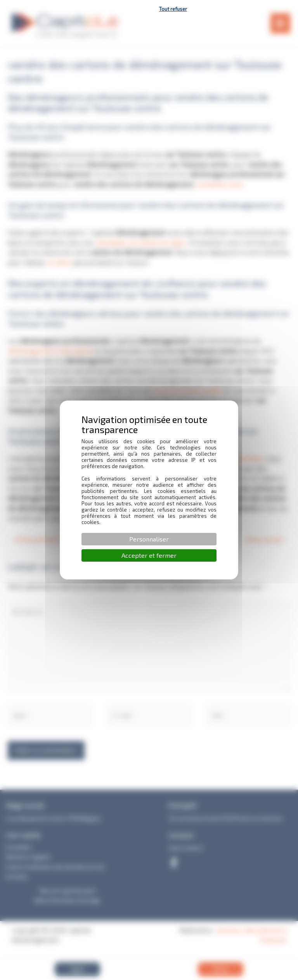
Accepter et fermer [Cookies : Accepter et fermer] (149, 555)
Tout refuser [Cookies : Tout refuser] (173, 9)
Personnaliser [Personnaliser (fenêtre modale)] (149, 539)
